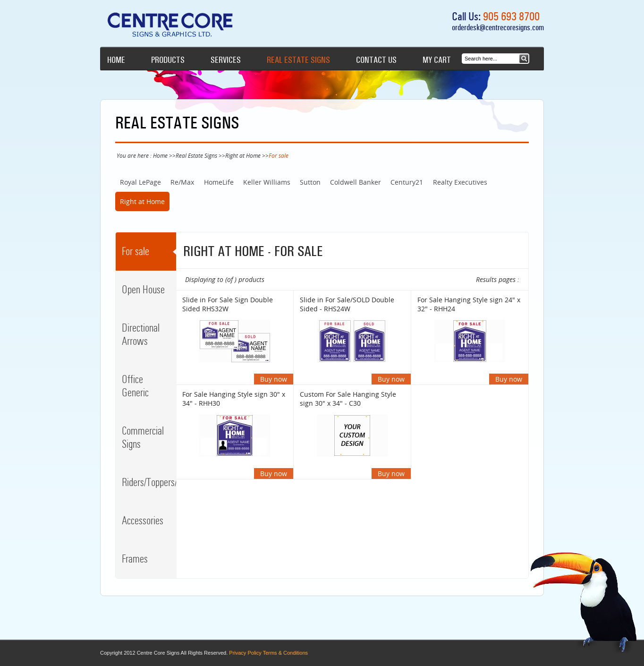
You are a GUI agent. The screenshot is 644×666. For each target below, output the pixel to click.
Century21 (407, 182)
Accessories (143, 521)
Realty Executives (460, 182)
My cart (437, 60)
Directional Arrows (141, 334)
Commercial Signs (143, 437)
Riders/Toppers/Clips (149, 482)
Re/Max (182, 182)
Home (116, 60)
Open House (143, 290)
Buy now (274, 379)
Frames (135, 559)
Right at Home (243, 155)
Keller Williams (267, 182)
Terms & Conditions (285, 653)
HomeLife (219, 182)
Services (226, 60)
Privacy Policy (245, 653)
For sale (136, 251)
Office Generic (135, 386)
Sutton (310, 182)
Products (168, 60)
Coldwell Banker (356, 182)
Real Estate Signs (298, 60)
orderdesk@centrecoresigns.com (498, 27)
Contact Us (376, 60)
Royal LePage (140, 182)
